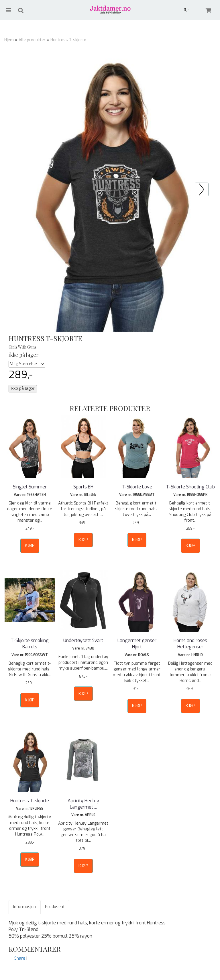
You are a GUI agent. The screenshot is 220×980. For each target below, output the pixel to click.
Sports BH (83, 487)
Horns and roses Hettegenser (190, 644)
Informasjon (24, 907)
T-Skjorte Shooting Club (190, 487)
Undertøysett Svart (83, 640)
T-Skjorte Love (137, 487)
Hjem (9, 40)
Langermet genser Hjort (137, 644)
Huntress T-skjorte (68, 40)
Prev (208, 186)
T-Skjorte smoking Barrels (30, 644)
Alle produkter (32, 40)
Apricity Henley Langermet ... (83, 804)
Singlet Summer (30, 487)
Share (20, 958)
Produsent (55, 907)
